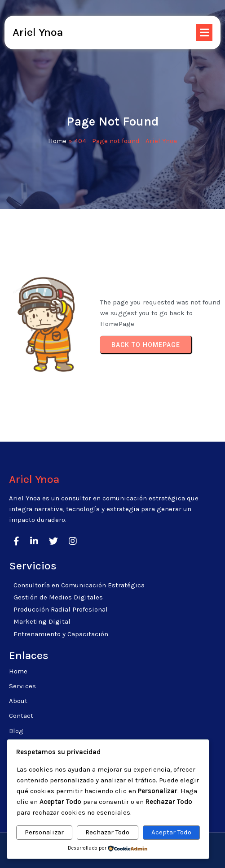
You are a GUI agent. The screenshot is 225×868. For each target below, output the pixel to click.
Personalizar (44, 832)
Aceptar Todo (171, 832)
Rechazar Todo (107, 832)
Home (57, 141)
